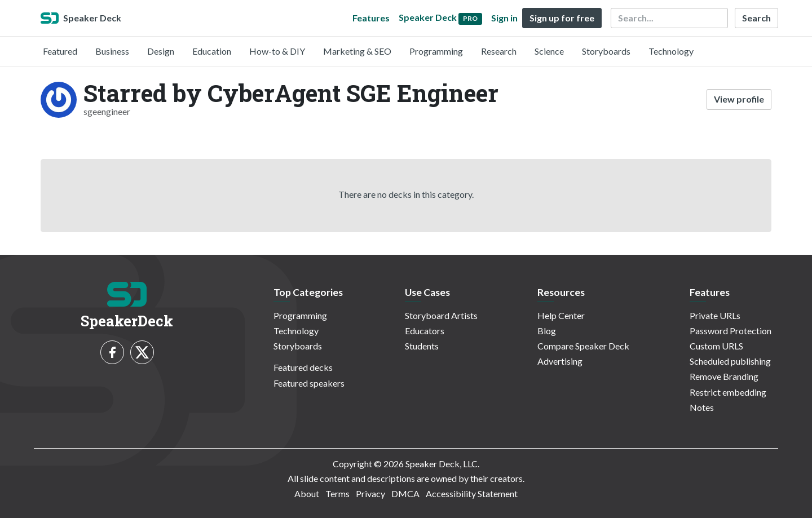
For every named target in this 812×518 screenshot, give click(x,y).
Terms (337, 493)
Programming (436, 51)
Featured (60, 51)
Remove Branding (724, 376)
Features (371, 18)
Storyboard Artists (441, 315)
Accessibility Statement (472, 493)
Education (212, 51)
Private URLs (715, 315)
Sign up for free (562, 18)
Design (161, 51)
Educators (425, 331)
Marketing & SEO (357, 51)
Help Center (561, 315)
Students (422, 346)
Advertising (560, 361)
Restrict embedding (728, 392)
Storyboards (606, 51)
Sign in (504, 18)
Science (549, 51)
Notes (702, 407)
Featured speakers (309, 383)
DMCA (405, 493)
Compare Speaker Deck (583, 346)
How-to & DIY (277, 51)
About (307, 493)
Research (499, 51)
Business (112, 51)
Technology (671, 51)
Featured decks (303, 367)
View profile (739, 99)
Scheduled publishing (730, 361)
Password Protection (731, 331)
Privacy (370, 493)
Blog (547, 331)
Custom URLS (716, 346)
